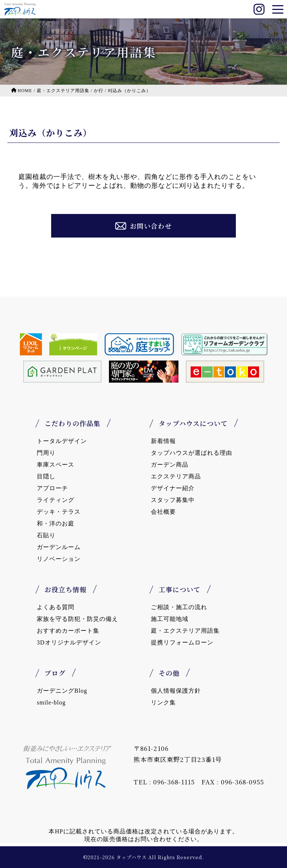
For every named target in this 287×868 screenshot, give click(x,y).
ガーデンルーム (59, 547)
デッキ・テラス (59, 512)
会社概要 (163, 512)
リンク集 (163, 702)
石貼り (46, 535)
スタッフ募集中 (173, 500)
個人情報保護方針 (176, 691)
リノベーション (59, 559)
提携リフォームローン (182, 642)
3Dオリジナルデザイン (69, 642)
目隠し (46, 476)
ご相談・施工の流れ (179, 607)
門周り (46, 453)
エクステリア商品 (176, 476)
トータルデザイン (62, 441)
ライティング (56, 500)
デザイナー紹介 (173, 488)
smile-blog (51, 702)
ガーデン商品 (170, 465)
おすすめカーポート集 (68, 631)
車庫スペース (56, 465)
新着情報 (163, 441)
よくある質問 (56, 607)
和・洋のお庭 (56, 523)
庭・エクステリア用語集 (185, 631)
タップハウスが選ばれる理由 (192, 453)
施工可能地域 (170, 619)
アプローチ (52, 488)
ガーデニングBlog (62, 691)
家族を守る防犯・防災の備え (77, 619)
